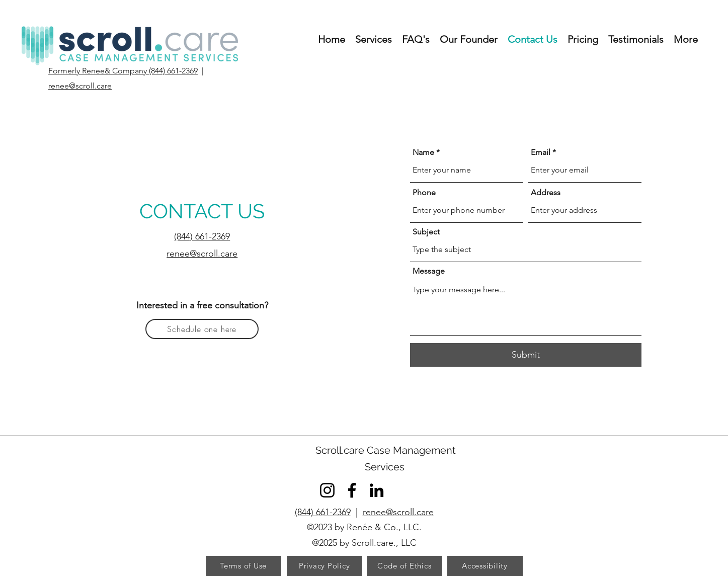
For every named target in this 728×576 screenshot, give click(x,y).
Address (546, 193)
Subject (426, 232)
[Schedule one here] (202, 329)
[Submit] (526, 355)
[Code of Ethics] (405, 566)
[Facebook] (352, 490)
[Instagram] (327, 490)
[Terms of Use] (244, 566)
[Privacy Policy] (325, 566)
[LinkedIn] (377, 490)
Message (429, 271)
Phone (424, 193)
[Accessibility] (485, 566)
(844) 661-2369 (323, 512)
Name (423, 152)
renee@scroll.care (398, 512)
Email (541, 152)
